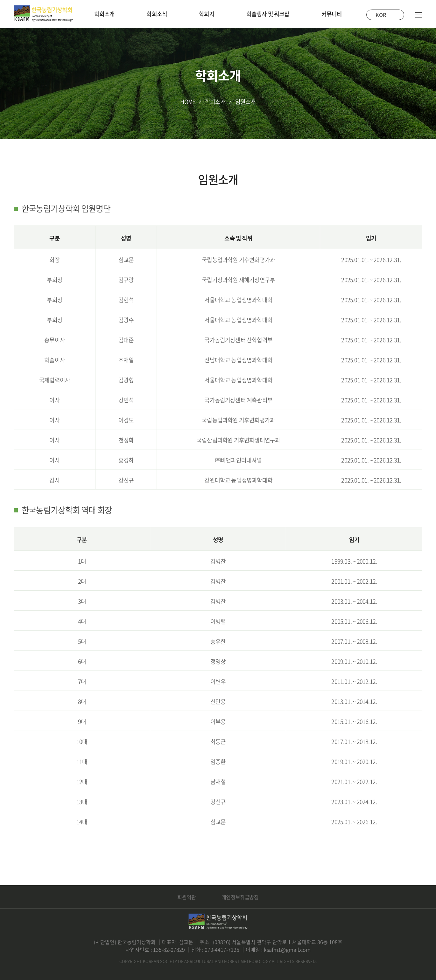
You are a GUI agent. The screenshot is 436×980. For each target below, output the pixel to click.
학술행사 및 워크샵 (268, 14)
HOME (188, 102)
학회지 (207, 14)
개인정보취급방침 (240, 897)
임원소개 (246, 102)
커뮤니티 (332, 14)
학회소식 (157, 14)
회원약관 (186, 897)
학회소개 (105, 14)
